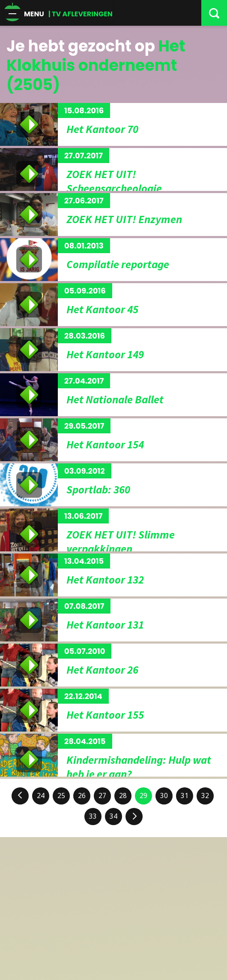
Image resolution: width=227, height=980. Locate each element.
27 (102, 796)
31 (185, 796)
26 (82, 796)
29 (143, 796)
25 (61, 796)
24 (41, 796)
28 (123, 796)
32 (205, 796)
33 (93, 816)
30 (164, 796)
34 (113, 816)
